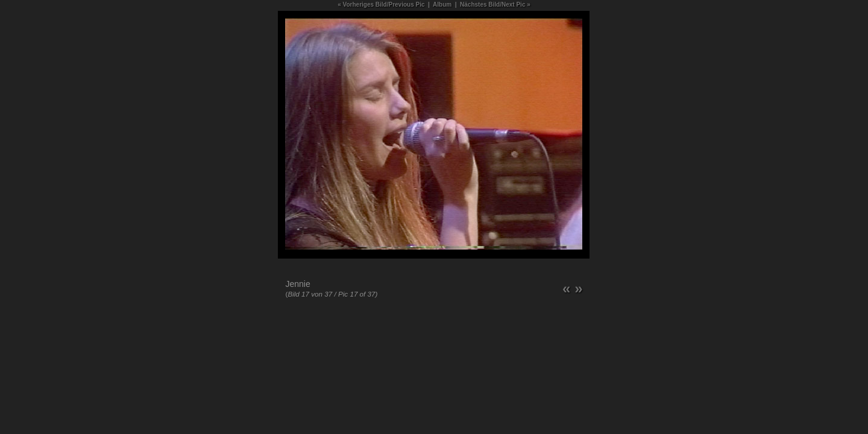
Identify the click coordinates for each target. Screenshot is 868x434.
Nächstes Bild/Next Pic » (495, 5)
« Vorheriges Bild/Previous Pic (381, 5)
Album (442, 5)
